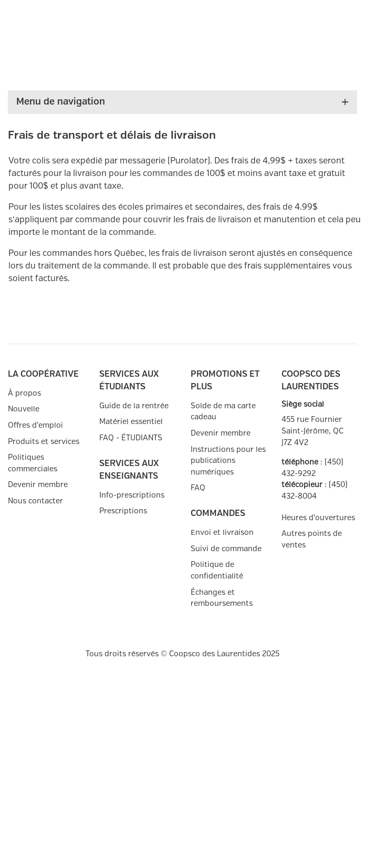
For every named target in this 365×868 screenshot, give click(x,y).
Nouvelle (24, 409)
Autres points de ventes (312, 539)
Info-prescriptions (132, 495)
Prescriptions (123, 511)
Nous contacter (35, 501)
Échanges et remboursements (222, 598)
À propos (24, 393)
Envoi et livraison (222, 533)
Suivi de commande (226, 549)
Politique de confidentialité (217, 570)
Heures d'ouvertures (318, 518)
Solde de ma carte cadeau (223, 412)
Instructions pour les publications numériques (228, 461)
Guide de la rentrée (134, 406)
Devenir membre (38, 485)
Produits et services (44, 442)
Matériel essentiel (131, 422)
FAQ (198, 488)
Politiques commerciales (33, 463)
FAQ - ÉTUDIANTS (131, 438)
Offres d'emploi (35, 425)
